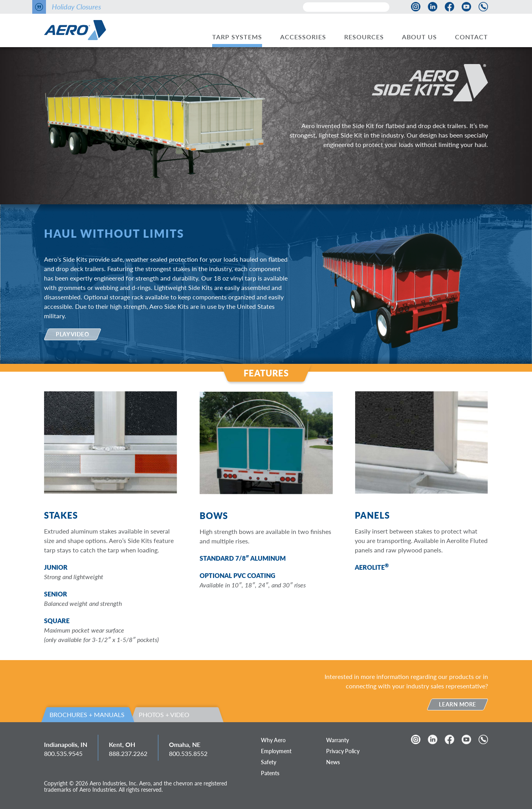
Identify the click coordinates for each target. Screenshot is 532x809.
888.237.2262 (128, 753)
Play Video (72, 334)
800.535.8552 (188, 753)
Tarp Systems (237, 37)
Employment (276, 751)
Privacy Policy (343, 751)
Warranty (338, 740)
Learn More (458, 704)
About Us (419, 37)
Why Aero (273, 740)
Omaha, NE (185, 744)
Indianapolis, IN (66, 744)
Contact (471, 37)
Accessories (303, 37)
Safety (269, 762)
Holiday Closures (76, 7)
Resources (364, 37)
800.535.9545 (63, 753)
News (333, 762)
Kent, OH (122, 744)
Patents (270, 773)
